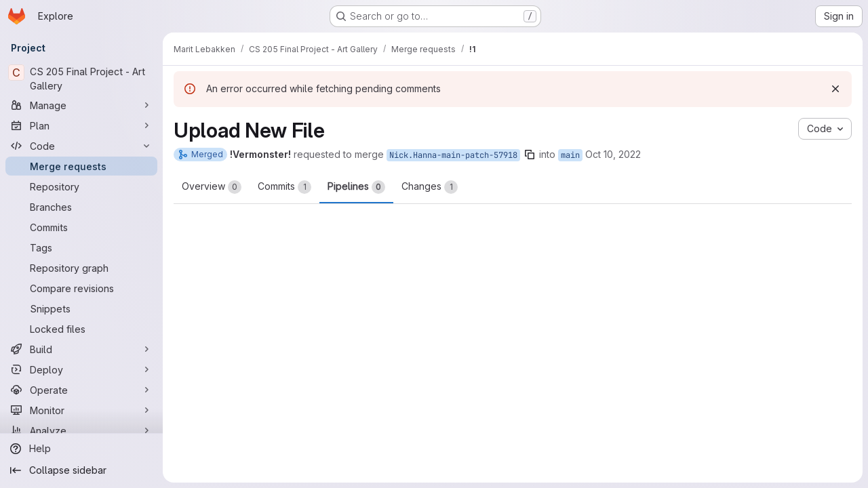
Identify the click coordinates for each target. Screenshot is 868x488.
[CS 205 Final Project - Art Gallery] (81, 79)
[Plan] (81, 125)
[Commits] (81, 227)
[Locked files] (81, 329)
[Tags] (81, 247)
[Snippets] (81, 308)
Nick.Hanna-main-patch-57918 (453, 155)
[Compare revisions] (81, 288)
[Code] (81, 146)
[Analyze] (81, 430)
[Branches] (81, 207)
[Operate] (81, 390)
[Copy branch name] (530, 155)
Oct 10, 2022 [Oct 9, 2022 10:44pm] (613, 154)
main (570, 155)
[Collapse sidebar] (81, 470)
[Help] (81, 449)
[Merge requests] (81, 166)
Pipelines (356, 187)
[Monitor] (81, 410)
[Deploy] (81, 369)
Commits (284, 187)
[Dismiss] (835, 89)
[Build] (81, 349)
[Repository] (81, 186)
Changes (430, 187)
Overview (212, 187)
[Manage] (81, 105)
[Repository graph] (81, 268)
